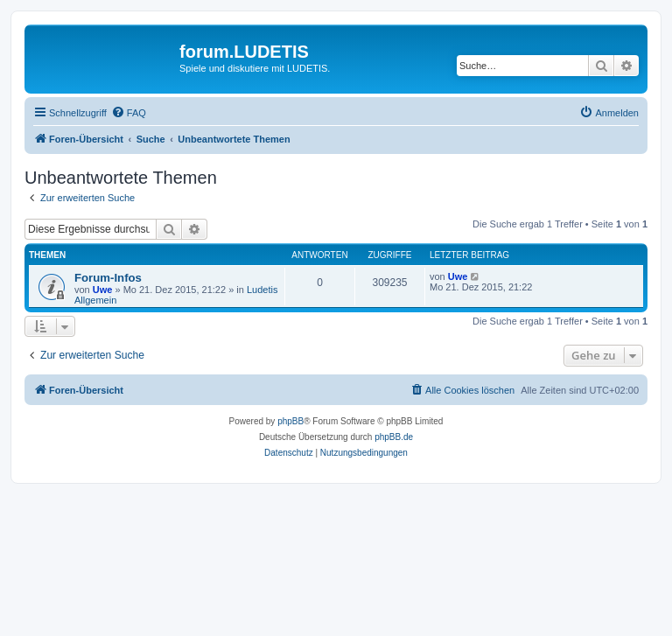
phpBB (290, 421)
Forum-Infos (108, 278)
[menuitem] (129, 113)
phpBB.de (394, 437)
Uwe (103, 290)
